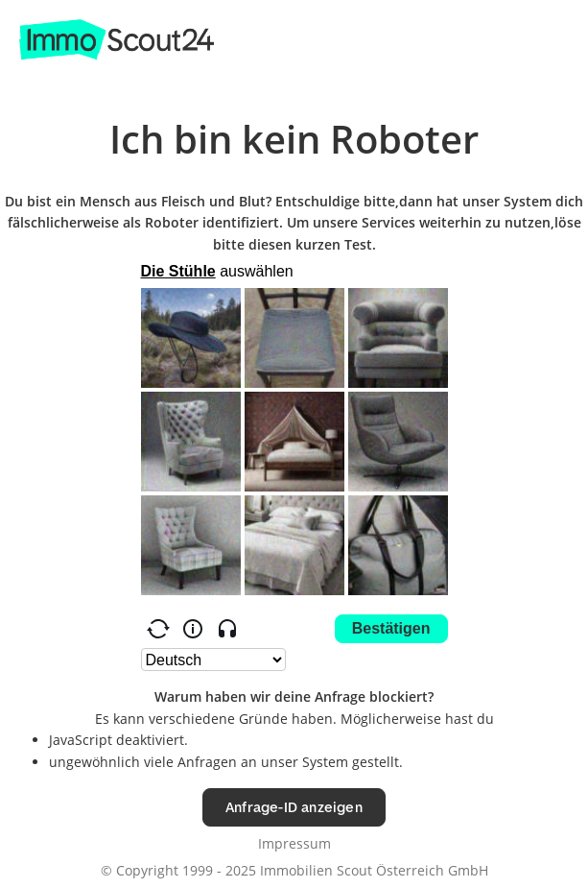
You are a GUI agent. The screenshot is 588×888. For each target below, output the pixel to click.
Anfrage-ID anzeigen (294, 807)
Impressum (294, 843)
